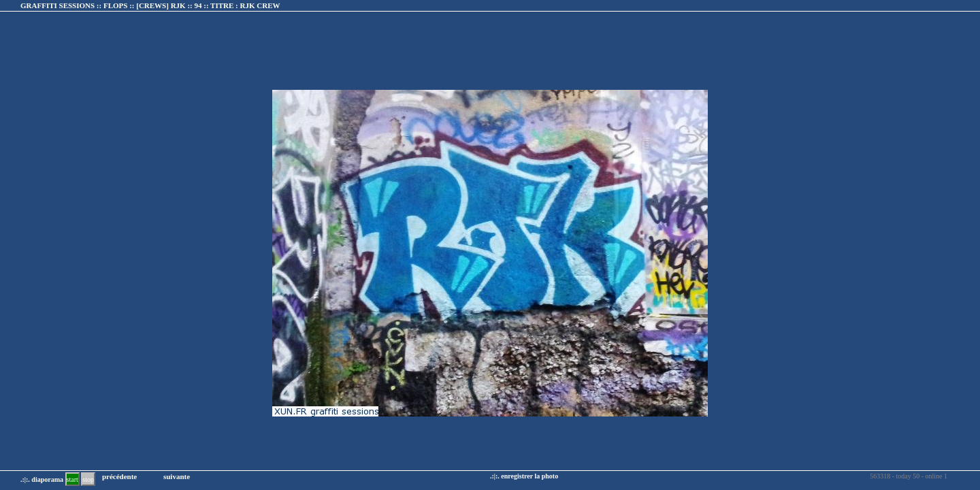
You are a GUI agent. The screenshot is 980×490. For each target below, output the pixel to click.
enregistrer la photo (529, 476)
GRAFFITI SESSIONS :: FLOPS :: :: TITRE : (150, 5)
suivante (177, 476)
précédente (119, 476)
